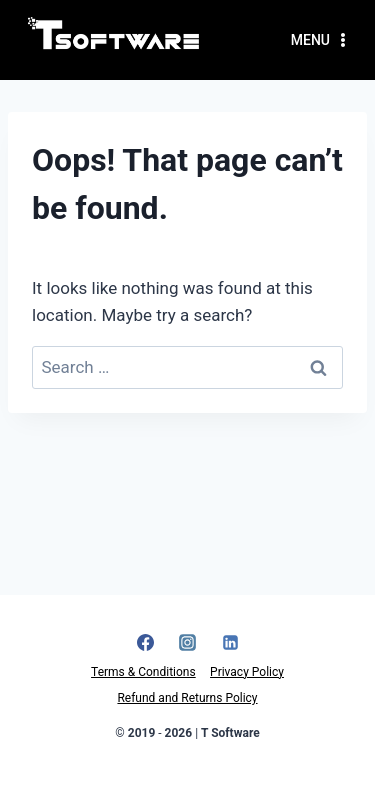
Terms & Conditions (143, 672)
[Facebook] (145, 642)
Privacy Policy (247, 672)
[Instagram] (188, 642)
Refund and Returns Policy (187, 698)
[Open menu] (321, 40)
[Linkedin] (230, 642)
